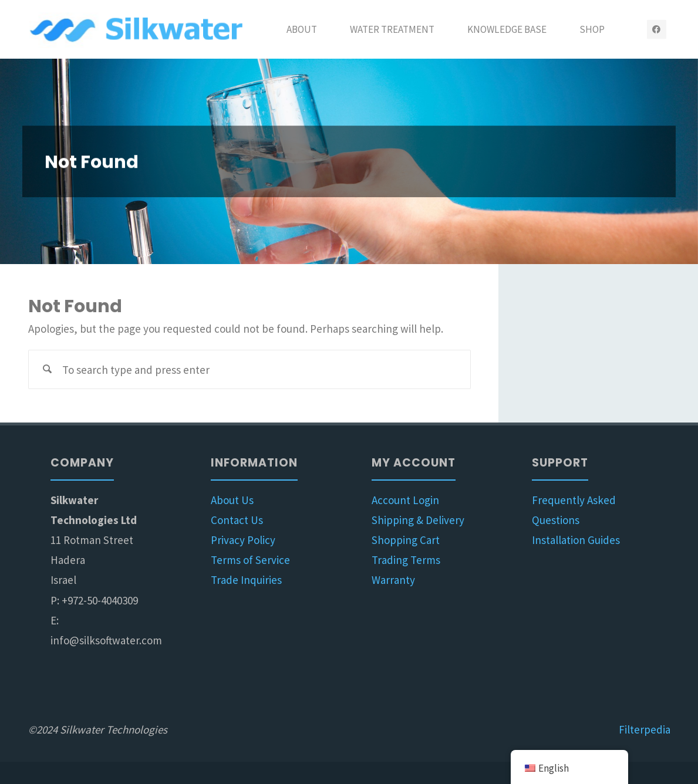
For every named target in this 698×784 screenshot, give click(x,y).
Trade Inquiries (246, 580)
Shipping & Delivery (418, 520)
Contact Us (237, 520)
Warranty (393, 580)
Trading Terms (406, 560)
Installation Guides (576, 540)
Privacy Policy (243, 540)
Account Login (405, 500)
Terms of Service (250, 560)
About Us (232, 500)
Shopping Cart (406, 540)
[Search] (48, 369)
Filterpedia (645, 729)
